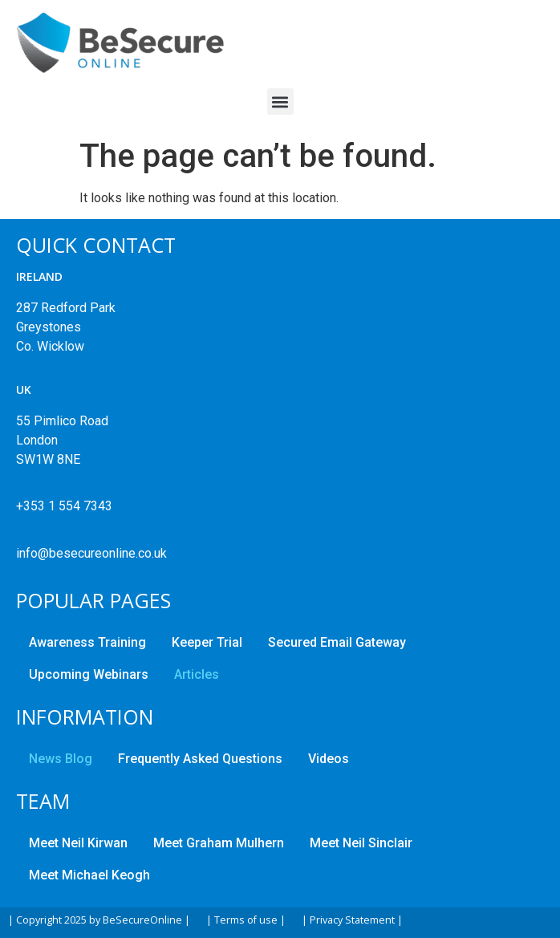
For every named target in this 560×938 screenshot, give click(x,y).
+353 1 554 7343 (64, 506)
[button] (280, 102)
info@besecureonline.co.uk (91, 553)
